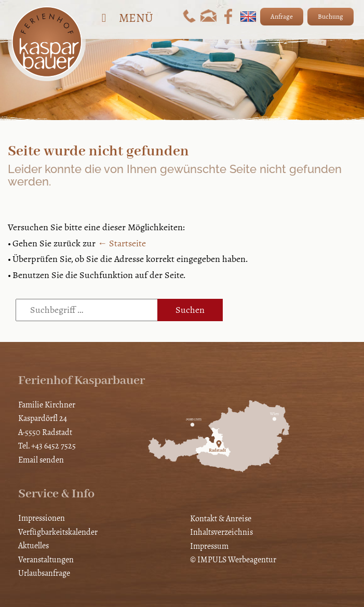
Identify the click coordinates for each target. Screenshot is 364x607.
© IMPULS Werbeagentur (233, 559)
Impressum (209, 546)
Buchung (331, 17)
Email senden (41, 460)
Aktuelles (33, 545)
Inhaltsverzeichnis (221, 532)
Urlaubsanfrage (44, 573)
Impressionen (42, 518)
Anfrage (282, 17)
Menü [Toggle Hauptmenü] (125, 18)
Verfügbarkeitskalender (58, 532)
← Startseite (122, 243)
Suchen (190, 310)
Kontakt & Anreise (221, 518)
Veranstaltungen (46, 559)
